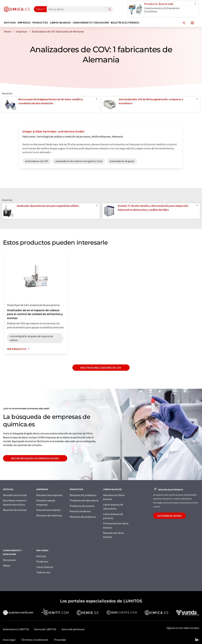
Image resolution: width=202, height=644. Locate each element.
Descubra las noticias (15, 495)
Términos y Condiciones (35, 640)
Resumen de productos (83, 517)
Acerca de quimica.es (73, 629)
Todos (39, 9)
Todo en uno (43, 572)
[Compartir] (184, 23)
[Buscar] (110, 9)
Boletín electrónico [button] (125, 23)
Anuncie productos (80, 511)
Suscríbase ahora (169, 516)
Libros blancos (45, 567)
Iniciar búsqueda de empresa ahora (35, 458)
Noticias (41, 556)
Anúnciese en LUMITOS (16, 629)
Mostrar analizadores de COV (101, 368)
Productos (42, 561)
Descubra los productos (83, 495)
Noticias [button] (10, 23)
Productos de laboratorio (84, 500)
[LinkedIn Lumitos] (197, 640)
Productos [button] (40, 23)
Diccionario (9, 560)
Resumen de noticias (15, 510)
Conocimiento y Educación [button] (91, 23)
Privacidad (60, 640)
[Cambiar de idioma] (192, 23)
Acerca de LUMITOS (45, 629)
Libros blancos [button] (60, 23)
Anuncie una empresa (48, 510)
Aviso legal (9, 640)
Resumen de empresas (49, 515)
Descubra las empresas (49, 495)
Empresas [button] (24, 23)
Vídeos (7, 565)
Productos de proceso (82, 506)
